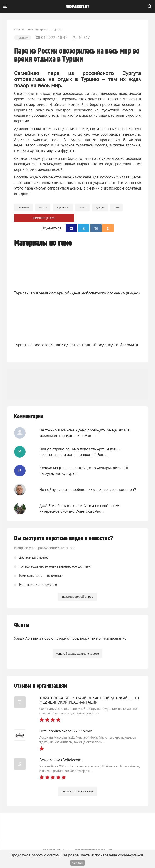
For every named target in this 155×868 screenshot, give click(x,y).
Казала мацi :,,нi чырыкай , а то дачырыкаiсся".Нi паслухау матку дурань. (84, 471)
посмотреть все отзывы (77, 791)
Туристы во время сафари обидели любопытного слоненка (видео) (77, 293)
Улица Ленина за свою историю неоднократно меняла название (70, 638)
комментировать (44, 218)
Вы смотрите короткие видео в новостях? (64, 538)
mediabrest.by (77, 7)
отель (82, 207)
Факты (22, 625)
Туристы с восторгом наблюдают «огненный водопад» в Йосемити (76, 345)
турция (100, 207)
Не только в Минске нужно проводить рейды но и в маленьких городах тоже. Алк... (84, 433)
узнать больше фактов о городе (77, 654)
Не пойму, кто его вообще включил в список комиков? (88, 490)
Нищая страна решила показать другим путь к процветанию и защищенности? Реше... (80, 452)
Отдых (43, 207)
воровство (63, 207)
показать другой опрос (77, 597)
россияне (24, 207)
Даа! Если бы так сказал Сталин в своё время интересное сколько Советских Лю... (80, 508)
